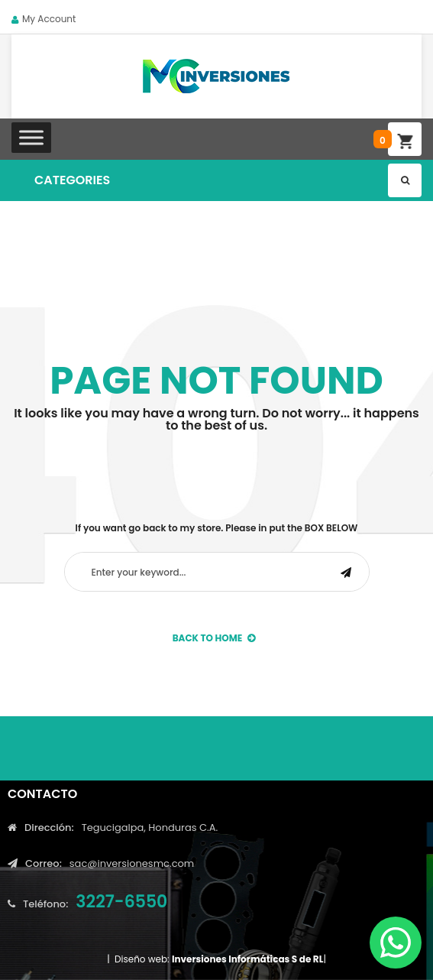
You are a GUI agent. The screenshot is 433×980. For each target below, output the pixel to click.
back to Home (214, 638)
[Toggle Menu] (31, 137)
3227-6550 (121, 902)
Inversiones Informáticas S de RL (247, 959)
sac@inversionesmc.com (132, 863)
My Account (49, 19)
